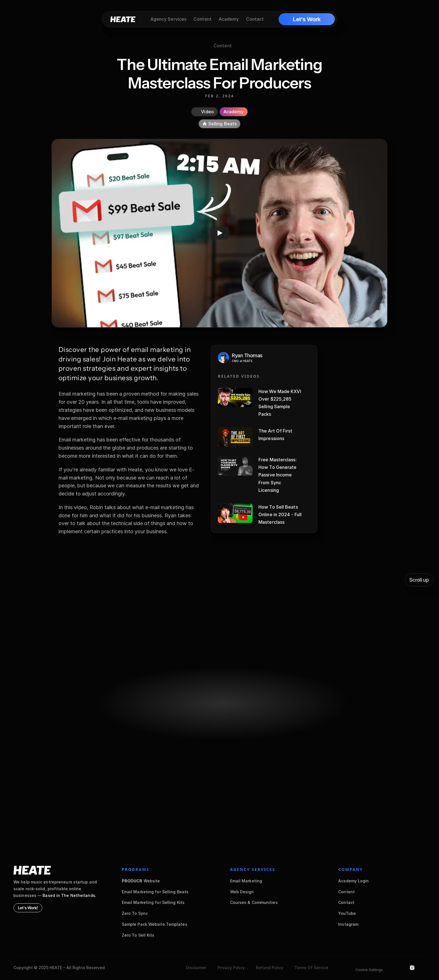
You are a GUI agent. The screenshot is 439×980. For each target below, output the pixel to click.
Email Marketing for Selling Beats (155, 892)
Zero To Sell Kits (138, 935)
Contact (346, 902)
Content (346, 892)
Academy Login (353, 881)
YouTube (347, 913)
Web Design (242, 892)
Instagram (348, 924)
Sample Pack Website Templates (155, 924)
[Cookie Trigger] (369, 970)
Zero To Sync (135, 913)
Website (141, 881)
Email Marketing (246, 881)
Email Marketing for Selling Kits (153, 902)
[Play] (219, 233)
